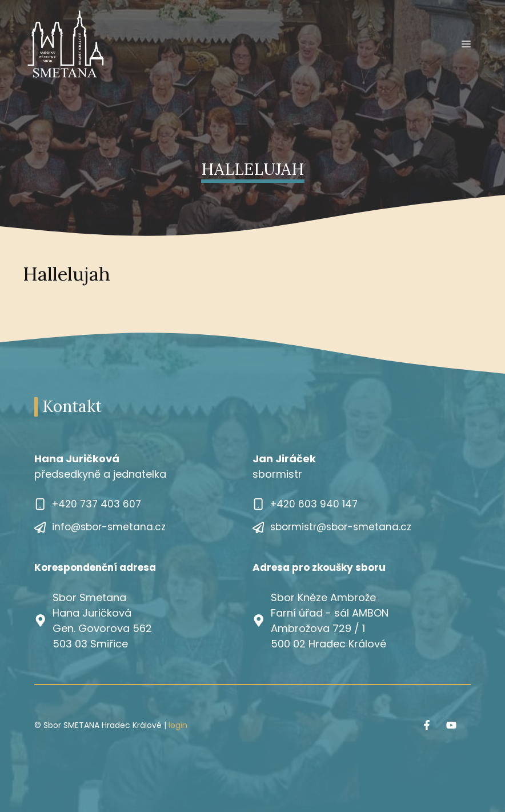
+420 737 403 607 (97, 504)
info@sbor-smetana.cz (109, 527)
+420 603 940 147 (314, 504)
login (178, 725)
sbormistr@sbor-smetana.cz (341, 527)
